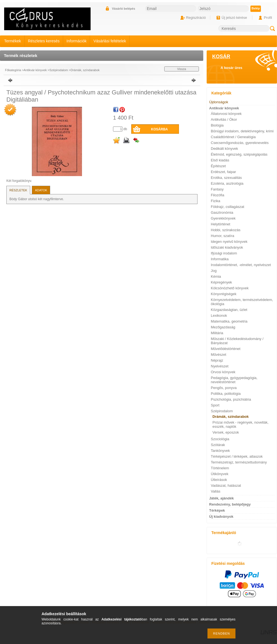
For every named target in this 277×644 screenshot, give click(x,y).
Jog (214, 271)
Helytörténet (220, 224)
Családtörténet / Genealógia (233, 137)
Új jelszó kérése (234, 18)
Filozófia (217, 195)
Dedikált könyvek (224, 149)
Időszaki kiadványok (227, 247)
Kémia (216, 276)
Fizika (216, 201)
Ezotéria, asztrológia (227, 183)
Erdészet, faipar (223, 172)
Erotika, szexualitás (226, 178)
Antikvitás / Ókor (224, 119)
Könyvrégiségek (224, 294)
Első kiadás (220, 160)
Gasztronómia (222, 212)
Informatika (220, 259)
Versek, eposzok (226, 432)
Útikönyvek (220, 474)
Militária (217, 333)
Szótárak (218, 445)
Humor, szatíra (223, 236)
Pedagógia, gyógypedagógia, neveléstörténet (234, 380)
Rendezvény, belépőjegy (230, 504)
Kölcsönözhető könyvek (230, 288)
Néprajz (217, 360)
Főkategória (13, 70)
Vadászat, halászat (226, 485)
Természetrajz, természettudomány (239, 462)
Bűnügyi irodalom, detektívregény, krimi (242, 131)
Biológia (217, 125)
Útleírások (219, 480)
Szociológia (220, 439)
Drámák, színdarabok (85, 70)
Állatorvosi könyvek (226, 114)
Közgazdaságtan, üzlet (229, 310)
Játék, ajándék (221, 498)
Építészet (218, 166)
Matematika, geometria (229, 321)
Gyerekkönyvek (223, 218)
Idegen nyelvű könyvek (229, 242)
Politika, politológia (226, 394)
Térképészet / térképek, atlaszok (237, 456)
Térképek (217, 510)
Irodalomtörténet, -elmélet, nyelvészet (241, 265)
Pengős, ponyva (224, 388)
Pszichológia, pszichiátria (231, 399)
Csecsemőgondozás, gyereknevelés (240, 143)
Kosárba (159, 129)
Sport (215, 405)
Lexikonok (219, 315)
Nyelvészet (220, 366)
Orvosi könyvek (223, 372)
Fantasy (217, 189)
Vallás (216, 491)
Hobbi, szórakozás (226, 230)
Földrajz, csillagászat (228, 207)
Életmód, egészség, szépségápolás (239, 154)
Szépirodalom (59, 70)
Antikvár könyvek (35, 70)
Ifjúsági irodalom (224, 253)
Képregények (221, 282)
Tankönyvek (220, 451)
